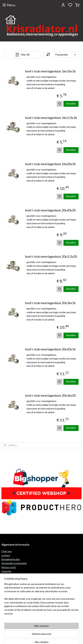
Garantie (7, 571)
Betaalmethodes (11, 559)
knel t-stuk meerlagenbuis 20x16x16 (50, 303)
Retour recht (9, 567)
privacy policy (9, 608)
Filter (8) (22, 55)
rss (58, 638)
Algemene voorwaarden (15, 604)
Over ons (7, 551)
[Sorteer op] (61, 55)
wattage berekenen (12, 575)
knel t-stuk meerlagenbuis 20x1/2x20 (51, 257)
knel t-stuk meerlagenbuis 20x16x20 (50, 395)
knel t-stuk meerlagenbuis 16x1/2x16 (51, 118)
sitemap (52, 638)
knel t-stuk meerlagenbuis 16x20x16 (50, 164)
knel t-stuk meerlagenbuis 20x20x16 (50, 349)
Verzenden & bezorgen (14, 563)
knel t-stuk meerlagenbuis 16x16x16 (50, 71)
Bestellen (71, 104)
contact (6, 555)
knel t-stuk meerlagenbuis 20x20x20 (50, 210)
